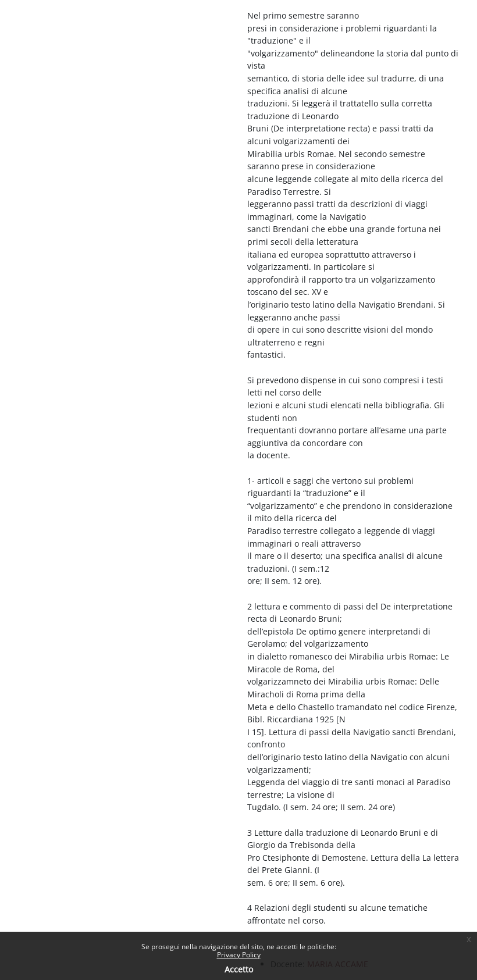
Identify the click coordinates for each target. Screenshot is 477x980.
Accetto (239, 969)
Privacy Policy (239, 955)
